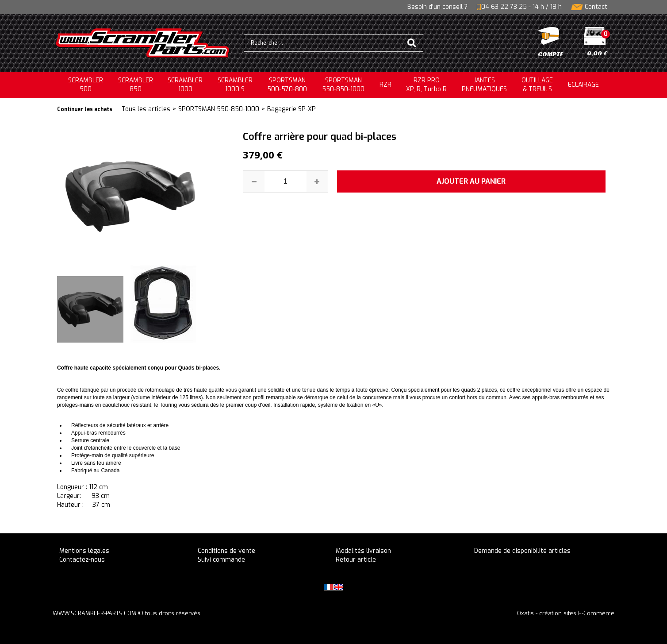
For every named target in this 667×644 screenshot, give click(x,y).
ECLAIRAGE (583, 85)
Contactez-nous (82, 560)
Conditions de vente (226, 551)
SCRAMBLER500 (86, 85)
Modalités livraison (363, 551)
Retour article (356, 560)
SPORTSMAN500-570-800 (287, 85)
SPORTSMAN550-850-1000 (343, 85)
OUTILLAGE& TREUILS (537, 85)
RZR (385, 85)
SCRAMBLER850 (136, 85)
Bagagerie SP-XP (291, 109)
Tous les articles (146, 109)
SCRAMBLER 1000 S (235, 85)
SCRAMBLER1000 (185, 85)
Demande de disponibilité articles (522, 551)
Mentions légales (84, 551)
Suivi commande (221, 560)
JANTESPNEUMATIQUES (484, 85)
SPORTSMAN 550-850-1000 (219, 109)
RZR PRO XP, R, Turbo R (426, 85)
